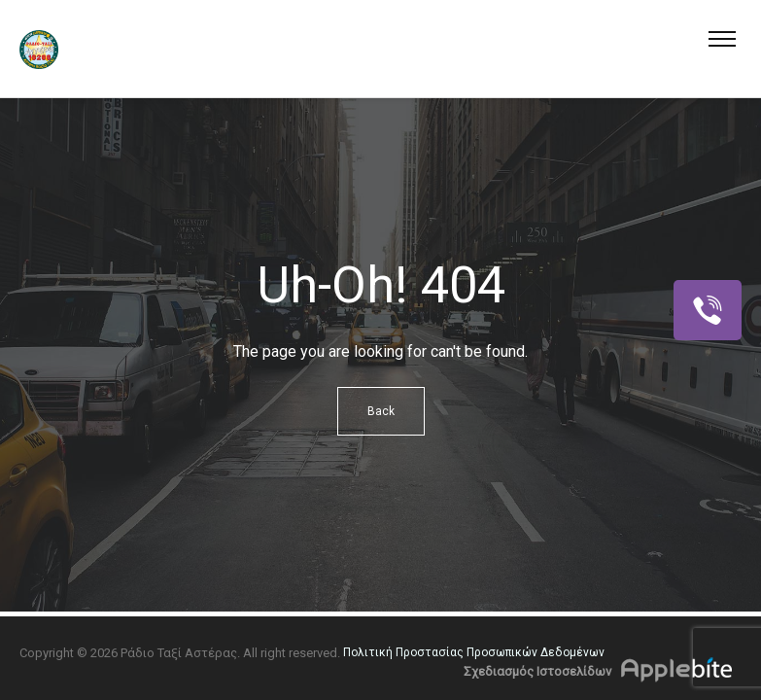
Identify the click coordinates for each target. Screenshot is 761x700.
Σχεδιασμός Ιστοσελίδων (537, 671)
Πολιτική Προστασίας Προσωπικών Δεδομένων (474, 652)
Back (381, 411)
